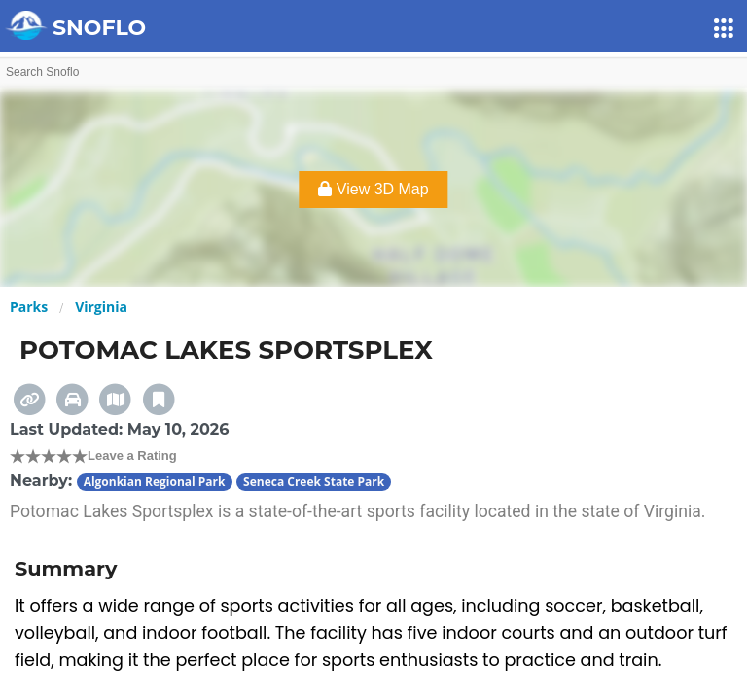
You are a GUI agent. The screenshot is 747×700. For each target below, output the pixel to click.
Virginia (101, 307)
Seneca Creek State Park (314, 482)
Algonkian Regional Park (155, 482)
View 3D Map (373, 189)
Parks (29, 307)
